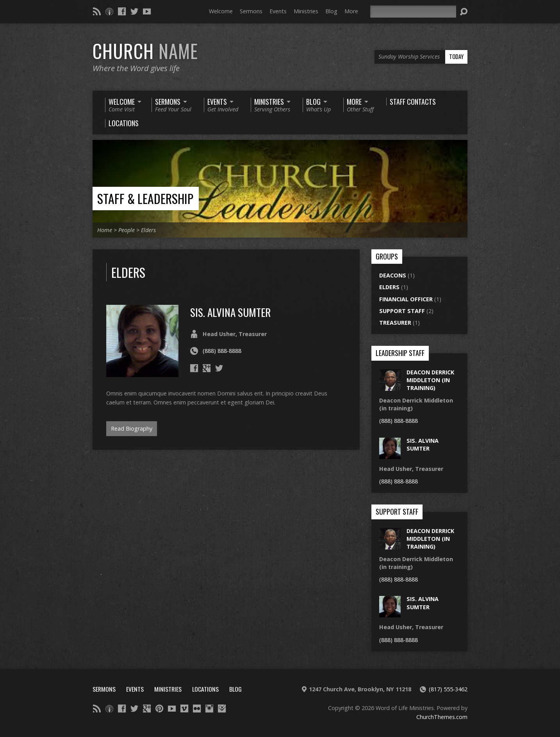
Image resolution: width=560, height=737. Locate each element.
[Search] (413, 12)
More (351, 11)
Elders (148, 230)
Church (145, 51)
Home (105, 230)
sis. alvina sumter (230, 312)
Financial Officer (406, 299)
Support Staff (402, 311)
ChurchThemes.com (442, 717)
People (127, 230)
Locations (205, 689)
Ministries (306, 11)
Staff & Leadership (145, 198)
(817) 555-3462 (448, 689)
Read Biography (132, 428)
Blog (331, 11)
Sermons (251, 11)
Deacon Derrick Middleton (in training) (430, 380)
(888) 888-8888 (222, 351)
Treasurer (395, 323)
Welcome (221, 11)
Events (278, 11)
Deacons (393, 275)
